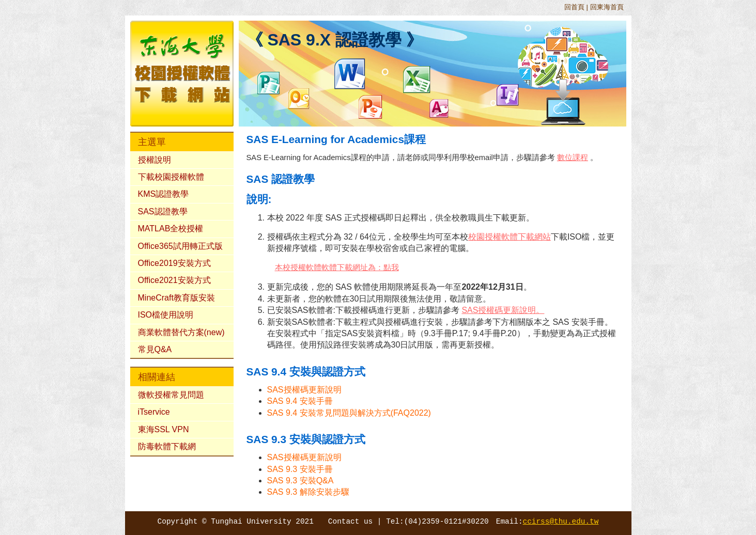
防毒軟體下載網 (167, 446)
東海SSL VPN (164, 429)
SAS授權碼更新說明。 (503, 310)
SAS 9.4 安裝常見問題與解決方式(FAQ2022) (349, 413)
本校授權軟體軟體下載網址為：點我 (337, 267)
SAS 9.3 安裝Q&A (300, 481)
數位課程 (573, 158)
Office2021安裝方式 (174, 280)
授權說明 (155, 160)
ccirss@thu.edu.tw (561, 522)
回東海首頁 (607, 7)
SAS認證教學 (163, 211)
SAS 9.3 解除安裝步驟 (308, 492)
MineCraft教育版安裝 (176, 298)
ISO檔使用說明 (166, 315)
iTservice (154, 412)
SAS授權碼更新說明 (304, 390)
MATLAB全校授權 (171, 229)
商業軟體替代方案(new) (181, 332)
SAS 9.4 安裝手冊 (300, 401)
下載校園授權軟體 (171, 177)
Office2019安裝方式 (174, 263)
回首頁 (574, 7)
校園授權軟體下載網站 (510, 237)
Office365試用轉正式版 (180, 246)
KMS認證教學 (164, 194)
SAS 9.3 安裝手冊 (300, 469)
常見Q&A (155, 349)
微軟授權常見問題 (171, 395)
